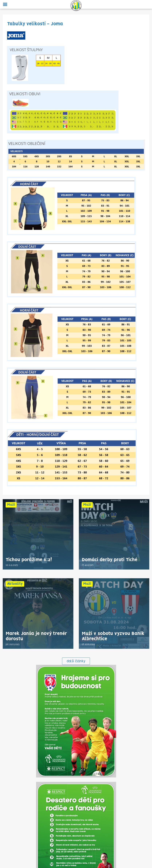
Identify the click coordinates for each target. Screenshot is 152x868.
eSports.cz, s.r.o (95, 860)
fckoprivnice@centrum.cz (76, 824)
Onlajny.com (65, 851)
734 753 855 (76, 821)
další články (76, 522)
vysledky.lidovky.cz (84, 851)
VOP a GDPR (76, 830)
